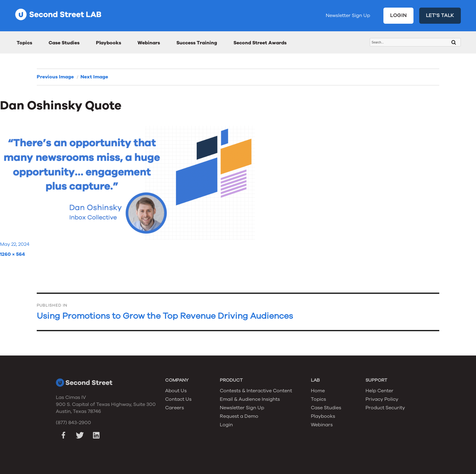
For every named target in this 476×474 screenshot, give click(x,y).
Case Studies (64, 43)
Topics (24, 43)
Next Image (94, 77)
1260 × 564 (12, 254)
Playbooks (109, 43)
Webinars (149, 43)
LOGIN (398, 15)
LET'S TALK (440, 15)
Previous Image (55, 77)
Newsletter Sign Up (348, 15)
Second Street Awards (260, 43)
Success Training (197, 43)
